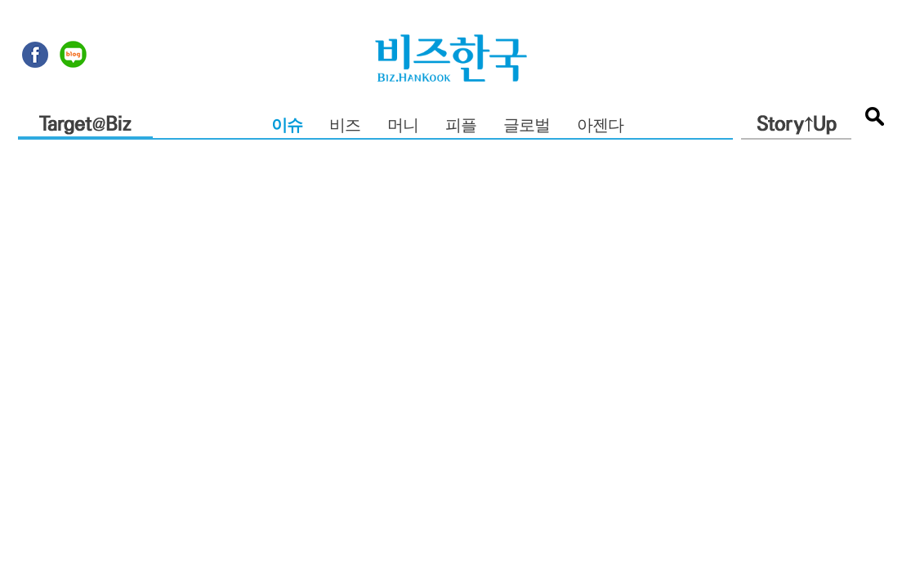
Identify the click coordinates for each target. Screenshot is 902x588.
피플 (461, 126)
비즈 (345, 126)
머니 (403, 126)
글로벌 (527, 126)
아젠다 (600, 126)
